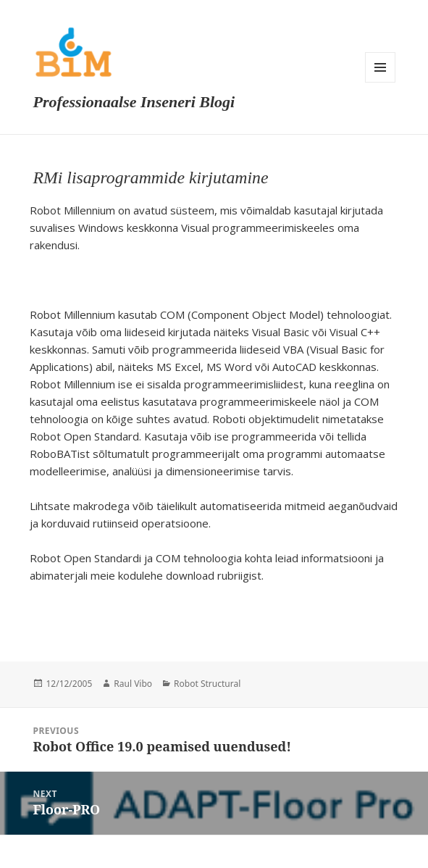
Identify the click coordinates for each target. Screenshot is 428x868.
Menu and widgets (380, 67)
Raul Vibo (133, 684)
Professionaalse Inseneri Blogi (134, 102)
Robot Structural (207, 684)
